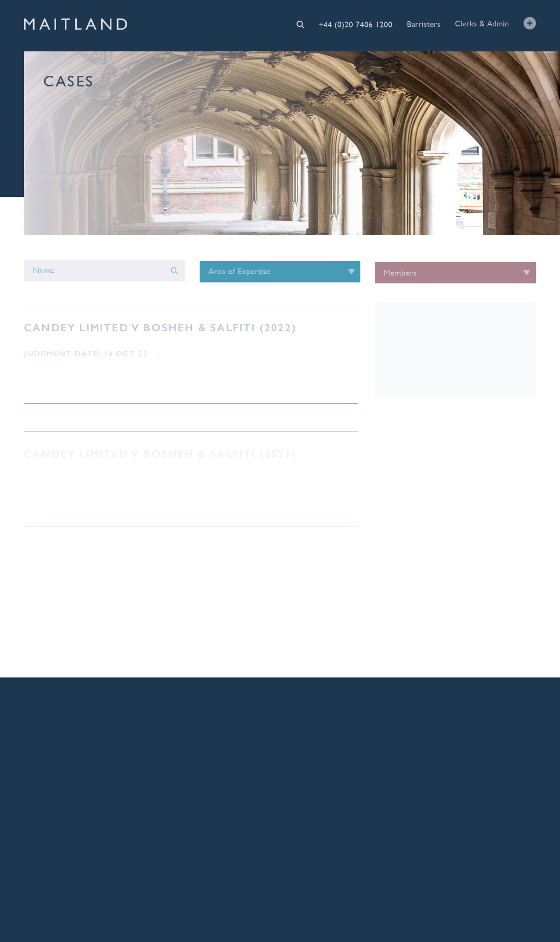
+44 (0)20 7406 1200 (356, 24)
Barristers (424, 24)
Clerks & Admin (482, 24)
